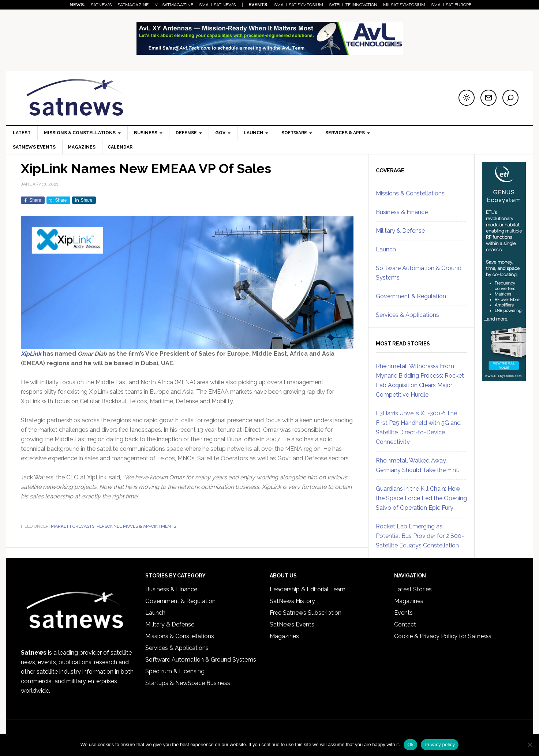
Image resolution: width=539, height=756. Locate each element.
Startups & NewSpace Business (188, 683)
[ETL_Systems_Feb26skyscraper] (504, 378)
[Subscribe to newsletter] (489, 98)
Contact (405, 624)
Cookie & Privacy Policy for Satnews (443, 636)
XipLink (31, 354)
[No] (530, 745)
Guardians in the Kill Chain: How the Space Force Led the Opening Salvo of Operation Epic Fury (421, 498)
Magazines (83, 147)
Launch (386, 249)
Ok (410, 744)
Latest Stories (413, 589)
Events (403, 613)
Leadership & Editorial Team (308, 589)
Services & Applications (407, 315)
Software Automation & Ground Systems (201, 660)
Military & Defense (400, 231)
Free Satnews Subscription (306, 613)
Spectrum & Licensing (175, 671)
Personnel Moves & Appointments (136, 526)
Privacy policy (440, 744)
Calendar (122, 147)
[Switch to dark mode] (467, 98)
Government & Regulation (411, 296)
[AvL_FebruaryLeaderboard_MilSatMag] (270, 51)
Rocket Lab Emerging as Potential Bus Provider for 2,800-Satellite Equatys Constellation (420, 536)
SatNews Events (34, 147)
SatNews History (292, 601)
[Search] (510, 98)
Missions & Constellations (410, 193)
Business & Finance (402, 212)
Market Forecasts (73, 526)
